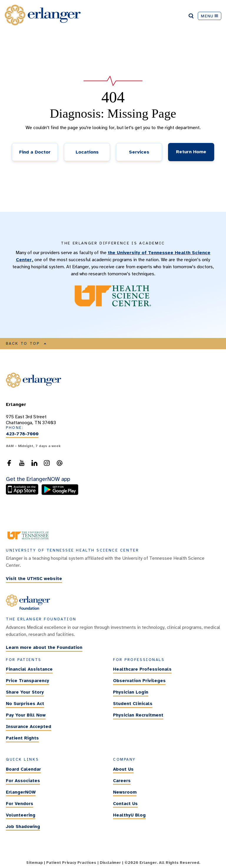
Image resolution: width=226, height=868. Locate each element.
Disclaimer (110, 863)
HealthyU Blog (129, 815)
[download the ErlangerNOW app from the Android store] (60, 494)
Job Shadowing (23, 827)
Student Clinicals (133, 704)
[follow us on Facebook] (9, 465)
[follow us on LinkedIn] (34, 465)
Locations (87, 152)
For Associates (23, 781)
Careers (122, 781)
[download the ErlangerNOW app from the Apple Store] (24, 494)
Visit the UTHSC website (34, 579)
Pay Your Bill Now (26, 715)
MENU (210, 16)
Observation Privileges (139, 681)
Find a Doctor (35, 152)
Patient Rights (22, 738)
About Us (123, 769)
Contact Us (125, 804)
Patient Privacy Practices (71, 863)
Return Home (191, 152)
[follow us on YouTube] (22, 465)
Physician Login (131, 692)
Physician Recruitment (138, 715)
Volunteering (21, 815)
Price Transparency (28, 681)
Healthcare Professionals (142, 669)
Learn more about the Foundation (44, 648)
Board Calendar (23, 769)
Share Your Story (25, 692)
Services (139, 152)
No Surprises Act (25, 704)
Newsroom (125, 792)
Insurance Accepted (29, 727)
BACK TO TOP (26, 344)
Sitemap (34, 863)
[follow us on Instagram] (47, 465)
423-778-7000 (22, 434)
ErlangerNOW (21, 792)
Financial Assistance (29, 669)
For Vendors (20, 804)
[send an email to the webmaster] (59, 465)
